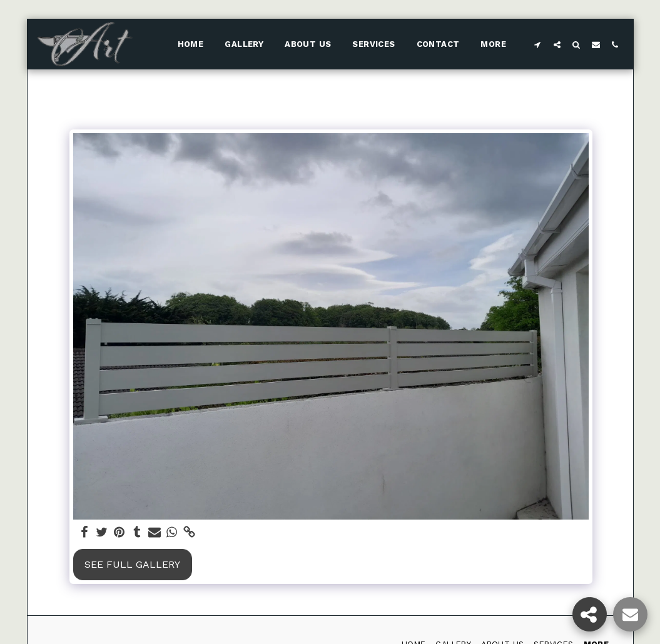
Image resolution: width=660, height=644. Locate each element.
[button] (538, 44)
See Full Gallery (132, 564)
